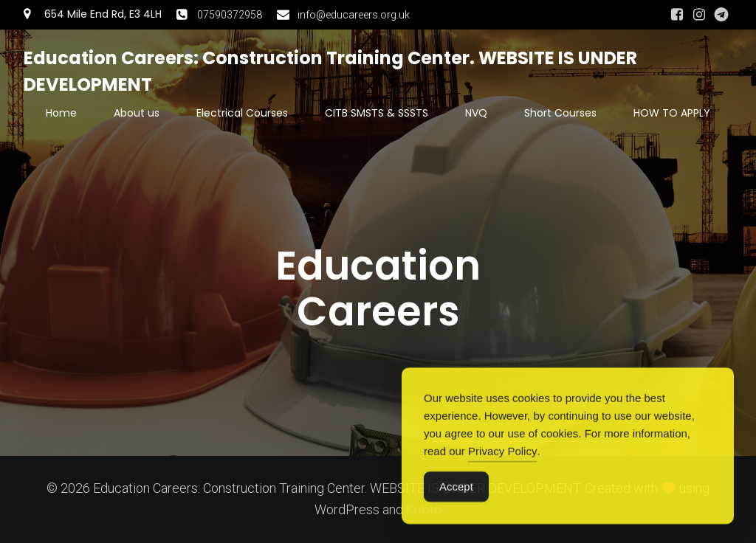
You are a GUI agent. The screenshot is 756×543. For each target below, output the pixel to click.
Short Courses (560, 113)
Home (61, 113)
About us (137, 113)
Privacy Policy (502, 459)
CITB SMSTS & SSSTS (377, 113)
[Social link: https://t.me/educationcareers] (721, 15)
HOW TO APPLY (672, 113)
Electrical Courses (242, 113)
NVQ (476, 113)
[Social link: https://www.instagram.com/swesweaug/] (699, 15)
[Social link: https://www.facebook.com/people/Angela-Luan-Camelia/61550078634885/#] (677, 15)
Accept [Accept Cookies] (456, 494)
